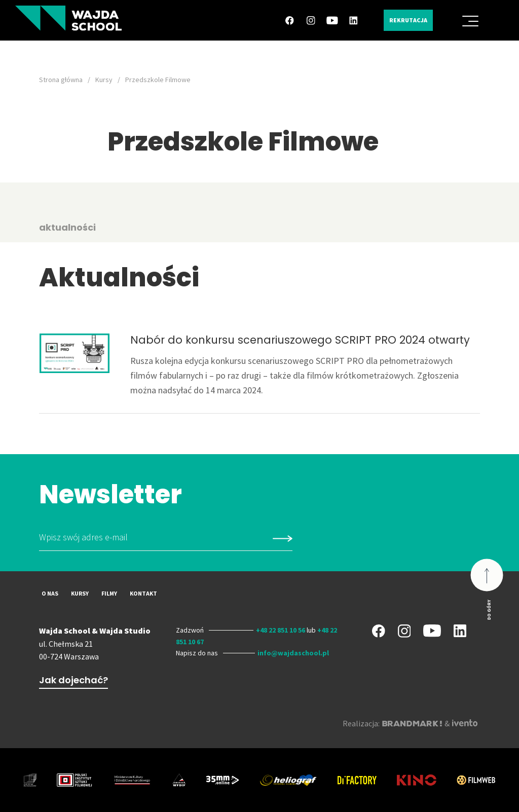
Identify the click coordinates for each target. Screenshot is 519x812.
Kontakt (143, 593)
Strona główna (61, 80)
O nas (50, 593)
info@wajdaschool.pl (293, 653)
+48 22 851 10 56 (281, 630)
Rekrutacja (408, 20)
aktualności (67, 227)
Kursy (104, 80)
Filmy (109, 593)
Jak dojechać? (73, 680)
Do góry (489, 609)
